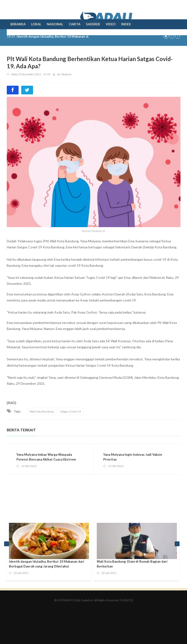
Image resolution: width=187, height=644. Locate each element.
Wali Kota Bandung (42, 411)
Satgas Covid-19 (71, 411)
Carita (75, 24)
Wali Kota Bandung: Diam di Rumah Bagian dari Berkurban (132, 564)
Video (111, 24)
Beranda (18, 24)
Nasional (55, 24)
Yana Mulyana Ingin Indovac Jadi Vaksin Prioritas (133, 457)
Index (126, 24)
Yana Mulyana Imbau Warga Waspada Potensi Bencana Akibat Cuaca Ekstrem (46, 457)
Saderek (93, 24)
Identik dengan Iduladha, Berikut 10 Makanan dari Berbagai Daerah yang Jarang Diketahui (47, 564)
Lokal (36, 24)
